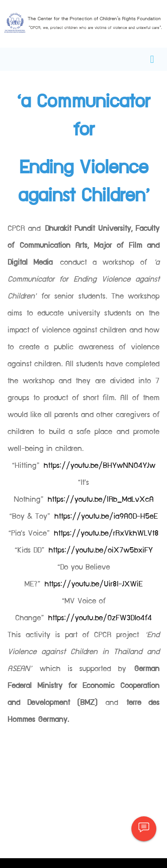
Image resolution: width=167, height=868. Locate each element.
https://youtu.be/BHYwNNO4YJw (100, 466)
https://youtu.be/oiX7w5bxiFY (101, 550)
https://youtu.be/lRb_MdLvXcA (101, 500)
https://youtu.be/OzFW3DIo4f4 (100, 618)
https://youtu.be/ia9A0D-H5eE (106, 516)
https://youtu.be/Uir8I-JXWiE (94, 584)
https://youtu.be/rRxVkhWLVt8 (106, 533)
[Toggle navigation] (152, 59)
